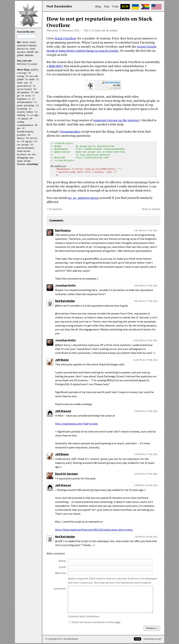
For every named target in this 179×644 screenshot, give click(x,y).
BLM (125, 7)
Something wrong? (152, 639)
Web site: (61, 573)
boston (28, 89)
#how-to (146, 209)
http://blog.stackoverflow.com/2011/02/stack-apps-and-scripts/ (94, 530)
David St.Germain (66, 474)
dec (34, 155)
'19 (32, 93)
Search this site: (26, 32)
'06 (29, 135)
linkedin (29, 55)
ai (32, 115)
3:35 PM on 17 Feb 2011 (146, 454)
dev (19, 129)
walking (21, 115)
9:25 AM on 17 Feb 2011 (146, 286)
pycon (20, 89)
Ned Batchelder (65, 301)
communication (25, 125)
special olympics (26, 148)
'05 (27, 138)
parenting (29, 106)
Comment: (60, 589)
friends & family (25, 132)
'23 (37, 80)
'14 (37, 106)
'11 (28, 115)
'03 (35, 142)
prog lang (22, 109)
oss (19, 145)
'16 (33, 99)
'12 (36, 112)
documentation (25, 102)
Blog (98, 7)
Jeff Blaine (62, 360)
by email (32, 64)
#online (156, 209)
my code (34, 76)
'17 (33, 96)
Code (115, 7)
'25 (27, 76)
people (25, 145)
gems (20, 106)
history (21, 138)
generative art (24, 86)
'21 (34, 86)
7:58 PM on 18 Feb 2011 (146, 537)
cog (26, 83)
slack (33, 49)
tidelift (30, 52)
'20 (35, 89)
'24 (26, 80)
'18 (22, 96)
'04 (22, 142)
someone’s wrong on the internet (116, 120)
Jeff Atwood (63, 411)
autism (25, 119)
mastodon (22, 46)
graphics (22, 135)
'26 (29, 73)
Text (106, 7)
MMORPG (56, 66)
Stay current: (24, 61)
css (29, 155)
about (25, 42)
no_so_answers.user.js (83, 198)
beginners (22, 99)
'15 (35, 102)
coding (21, 122)
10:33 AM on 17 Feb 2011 (145, 340)
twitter (30, 112)
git (18, 96)
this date (21, 164)
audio (20, 83)
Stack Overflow (65, 39)
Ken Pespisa (63, 230)
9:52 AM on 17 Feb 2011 (146, 301)
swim (20, 151)
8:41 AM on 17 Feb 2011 (146, 230)
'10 (18, 119)
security (21, 112)
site (37, 52)
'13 (30, 109)
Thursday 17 (54, 31)
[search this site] (27, 36)
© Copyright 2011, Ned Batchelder (62, 639)
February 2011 (71, 31)
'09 (31, 119)
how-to (34, 138)
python (34, 70)
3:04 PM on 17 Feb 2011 (146, 411)
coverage (22, 73)
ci (30, 99)
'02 (32, 145)
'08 (36, 125)
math (32, 80)
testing (21, 76)
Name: (62, 561)
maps (20, 161)
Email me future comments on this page (94, 622)
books (27, 151)
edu (36, 93)
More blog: (24, 70)
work (28, 96)
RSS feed (22, 64)
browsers (22, 155)
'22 (30, 83)
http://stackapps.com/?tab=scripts (77, 424)
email (32, 42)
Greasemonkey (70, 132)
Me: (19, 42)
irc (27, 49)
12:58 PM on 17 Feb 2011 (145, 360)
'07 (23, 129)
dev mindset (23, 93)
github (20, 55)
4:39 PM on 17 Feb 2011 (146, 474)
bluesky (33, 46)
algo (36, 115)
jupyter (29, 142)
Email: (63, 567)
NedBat (59, 7)
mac (31, 158)
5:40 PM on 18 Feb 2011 (146, 485)
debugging (22, 158)
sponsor (21, 52)
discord (21, 49)
